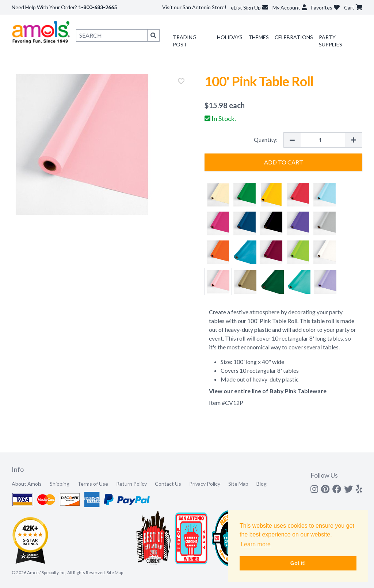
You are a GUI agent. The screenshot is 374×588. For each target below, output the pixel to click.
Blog (262, 484)
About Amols (27, 484)
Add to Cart (284, 162)
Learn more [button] (256, 544)
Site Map (238, 484)
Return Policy (131, 484)
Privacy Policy (205, 484)
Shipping (60, 484)
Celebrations (294, 37)
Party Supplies (331, 41)
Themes (259, 37)
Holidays (230, 37)
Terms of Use (93, 484)
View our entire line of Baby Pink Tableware (268, 391)
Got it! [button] (298, 563)
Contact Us (168, 484)
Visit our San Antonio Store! (194, 7)
